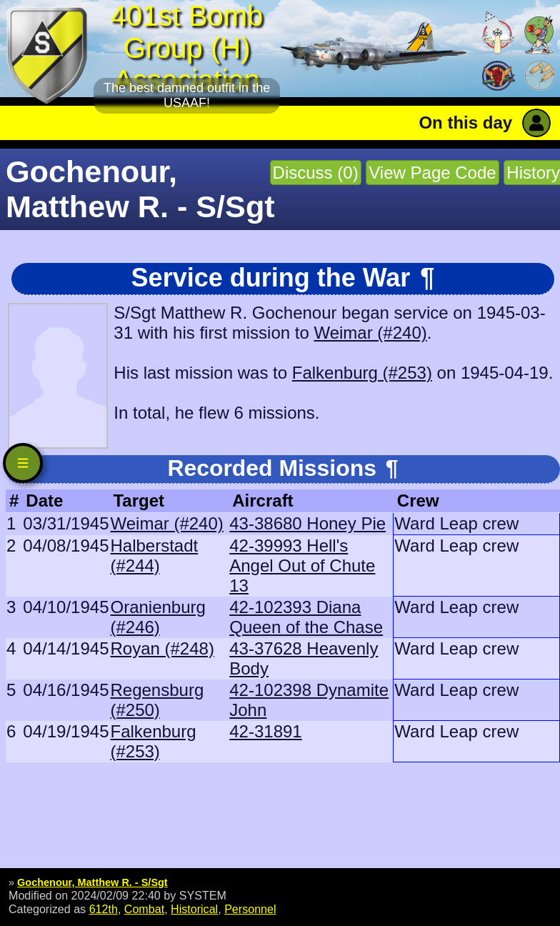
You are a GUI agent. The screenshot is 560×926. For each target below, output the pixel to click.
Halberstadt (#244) (154, 556)
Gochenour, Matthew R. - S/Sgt (92, 882)
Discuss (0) (316, 173)
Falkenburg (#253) (362, 373)
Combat (144, 909)
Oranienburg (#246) (157, 617)
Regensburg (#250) (157, 700)
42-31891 (265, 731)
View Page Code (432, 173)
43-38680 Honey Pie (307, 523)
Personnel (250, 909)
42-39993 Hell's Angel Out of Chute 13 (302, 566)
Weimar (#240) (370, 333)
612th (104, 909)
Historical (194, 909)
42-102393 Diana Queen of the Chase (306, 617)
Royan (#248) (162, 648)
